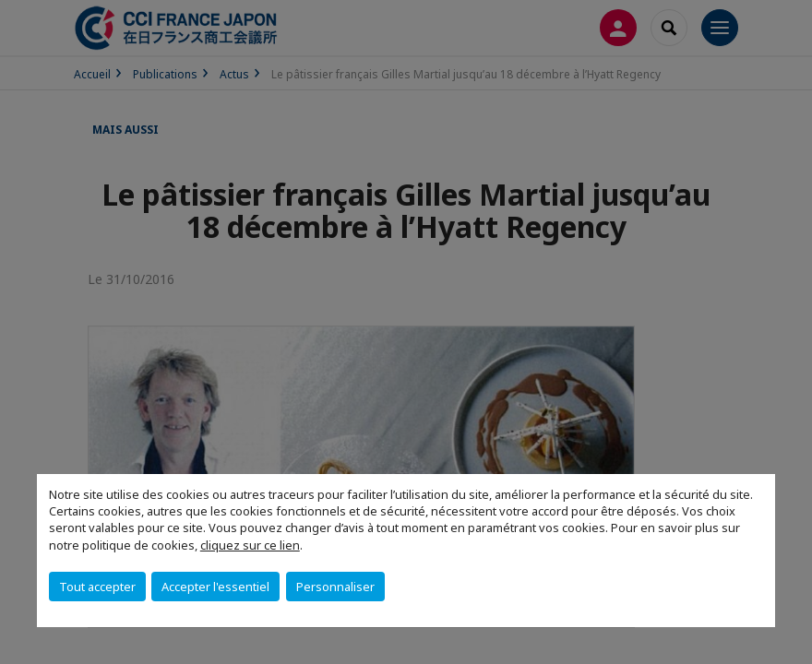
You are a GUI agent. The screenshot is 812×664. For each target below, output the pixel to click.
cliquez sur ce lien (250, 545)
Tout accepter (97, 587)
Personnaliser (335, 587)
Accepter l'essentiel (215, 587)
